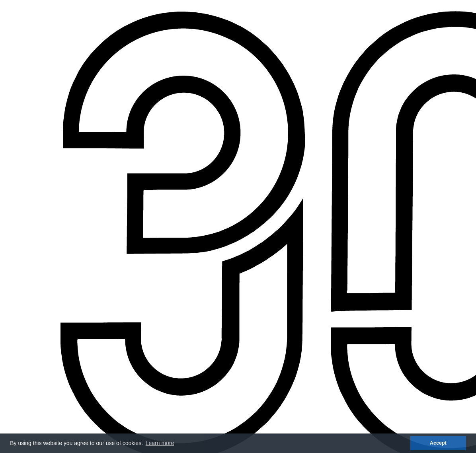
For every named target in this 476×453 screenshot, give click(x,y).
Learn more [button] (160, 443)
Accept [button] (438, 443)
